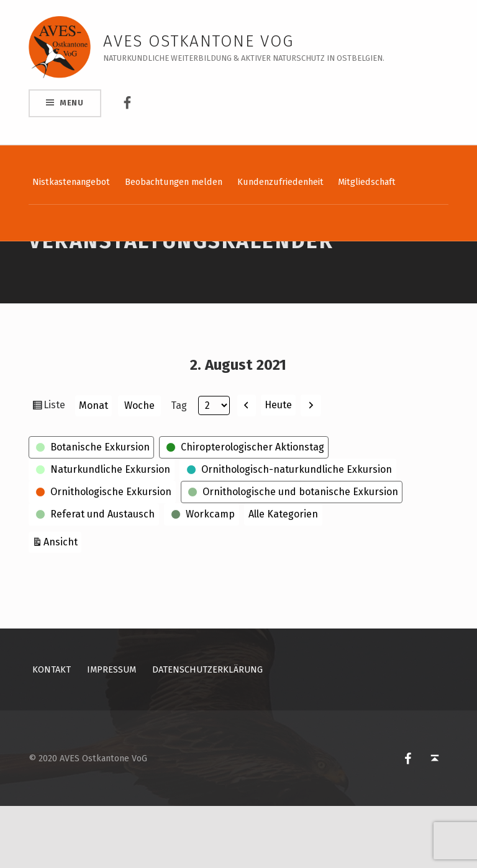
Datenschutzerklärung (207, 732)
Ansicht (62, 603)
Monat (93, 468)
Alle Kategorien (283, 576)
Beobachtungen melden (174, 182)
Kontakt (52, 732)
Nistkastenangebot (71, 182)
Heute (278, 467)
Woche (139, 468)
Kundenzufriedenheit (280, 182)
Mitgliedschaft (367, 182)
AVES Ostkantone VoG (198, 41)
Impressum (111, 732)
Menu (72, 103)
